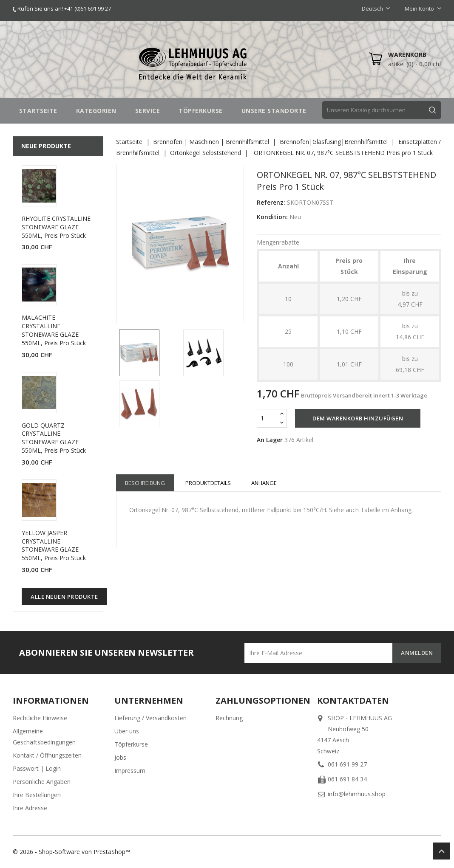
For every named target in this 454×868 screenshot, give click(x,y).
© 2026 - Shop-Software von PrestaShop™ (71, 852)
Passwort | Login (37, 768)
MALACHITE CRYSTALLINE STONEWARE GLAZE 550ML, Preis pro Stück (54, 330)
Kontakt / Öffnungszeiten (47, 755)
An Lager (270, 440)
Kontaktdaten (353, 700)
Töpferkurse (131, 744)
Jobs (120, 757)
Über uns (127, 731)
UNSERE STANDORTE (274, 111)
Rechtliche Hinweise (40, 718)
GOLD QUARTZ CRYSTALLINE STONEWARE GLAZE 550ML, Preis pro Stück (54, 438)
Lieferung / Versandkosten (150, 718)
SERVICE (148, 111)
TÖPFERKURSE (201, 111)
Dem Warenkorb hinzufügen (358, 418)
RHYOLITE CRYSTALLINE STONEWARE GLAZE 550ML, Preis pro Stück (56, 227)
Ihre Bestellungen (37, 795)
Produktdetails (208, 483)
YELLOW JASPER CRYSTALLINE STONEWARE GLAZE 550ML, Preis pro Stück (54, 545)
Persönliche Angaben (42, 782)
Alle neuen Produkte (64, 597)
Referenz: (271, 202)
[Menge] (267, 418)
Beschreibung (145, 483)
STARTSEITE (38, 111)
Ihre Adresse (30, 808)
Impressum (130, 771)
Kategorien (96, 111)
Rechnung (229, 718)
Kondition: (272, 217)
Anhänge (264, 483)
